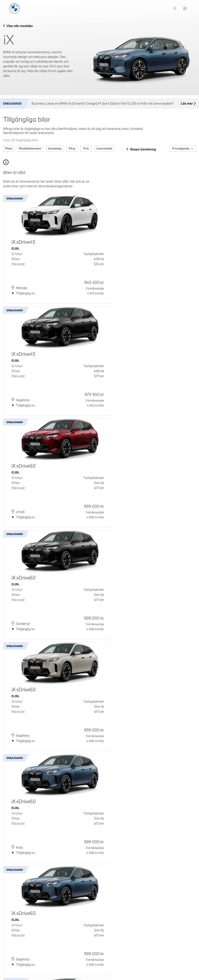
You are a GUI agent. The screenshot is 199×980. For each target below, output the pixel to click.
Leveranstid (104, 148)
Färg (72, 148)
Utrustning (55, 148)
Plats (9, 148)
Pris (86, 148)
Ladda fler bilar (99, 952)
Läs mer (188, 104)
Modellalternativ (30, 148)
